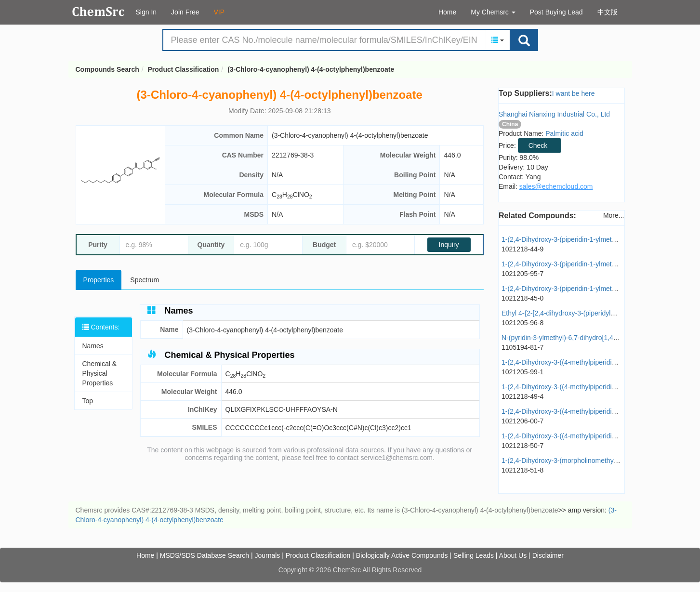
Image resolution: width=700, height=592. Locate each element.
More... (614, 215)
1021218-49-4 (522, 396)
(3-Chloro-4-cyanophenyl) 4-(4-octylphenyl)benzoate (311, 69)
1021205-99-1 (522, 372)
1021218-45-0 (522, 298)
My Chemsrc (493, 12)
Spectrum (145, 280)
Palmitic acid (564, 133)
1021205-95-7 (522, 274)
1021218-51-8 (522, 470)
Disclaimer (548, 555)
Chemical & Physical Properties (100, 373)
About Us (513, 555)
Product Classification (184, 69)
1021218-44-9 (522, 249)
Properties (99, 280)
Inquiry (449, 245)
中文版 (608, 12)
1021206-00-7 (522, 421)
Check (538, 145)
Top (88, 401)
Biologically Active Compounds (402, 555)
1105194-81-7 (522, 347)
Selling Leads (474, 555)
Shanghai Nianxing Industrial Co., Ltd (554, 114)
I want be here (574, 93)
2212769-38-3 (293, 155)
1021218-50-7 (522, 446)
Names (93, 346)
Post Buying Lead (556, 12)
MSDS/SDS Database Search (205, 555)
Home (447, 12)
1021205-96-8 (522, 323)
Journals (267, 555)
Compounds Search (99, 12)
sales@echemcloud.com (556, 186)
